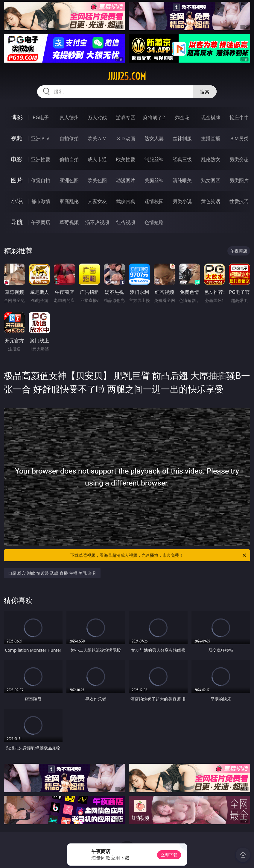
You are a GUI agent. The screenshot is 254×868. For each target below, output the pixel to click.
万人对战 (97, 117)
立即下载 (169, 855)
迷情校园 (154, 201)
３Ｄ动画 (126, 138)
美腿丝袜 (154, 180)
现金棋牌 (211, 117)
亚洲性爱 (41, 159)
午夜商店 (41, 222)
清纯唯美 (182, 180)
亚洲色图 (69, 180)
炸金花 (182, 117)
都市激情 (41, 201)
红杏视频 (126, 222)
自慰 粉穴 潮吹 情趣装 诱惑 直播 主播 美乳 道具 (52, 573)
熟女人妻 (154, 138)
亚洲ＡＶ (41, 138)
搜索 (205, 92)
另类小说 (182, 201)
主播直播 (211, 138)
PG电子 (41, 117)
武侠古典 (126, 201)
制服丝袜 (154, 159)
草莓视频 (69, 222)
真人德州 (69, 117)
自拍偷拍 (69, 138)
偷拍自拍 (69, 159)
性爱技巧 (239, 201)
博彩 (17, 117)
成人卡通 (97, 159)
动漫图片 (126, 180)
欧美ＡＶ (97, 138)
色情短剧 (154, 222)
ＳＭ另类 (239, 138)
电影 (17, 159)
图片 (17, 180)
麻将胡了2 (154, 117)
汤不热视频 (97, 222)
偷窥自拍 (41, 180)
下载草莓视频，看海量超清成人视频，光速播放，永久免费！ (159, 555)
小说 (17, 201)
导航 (17, 222)
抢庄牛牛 (239, 117)
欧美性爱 (126, 159)
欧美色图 (97, 180)
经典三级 (182, 159)
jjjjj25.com (127, 76)
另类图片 (239, 180)
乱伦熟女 (211, 159)
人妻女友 (97, 201)
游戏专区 (126, 117)
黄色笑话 (211, 201)
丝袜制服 (182, 138)
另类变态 (239, 159)
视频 (17, 138)
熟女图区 (211, 180)
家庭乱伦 (69, 201)
